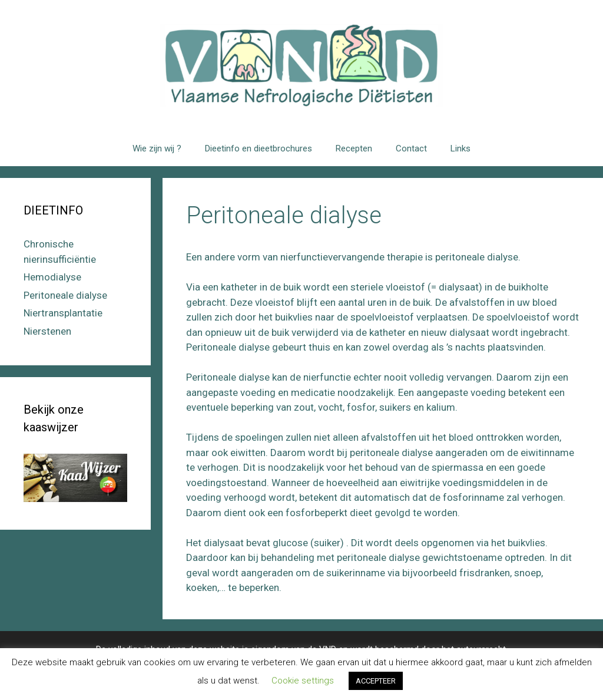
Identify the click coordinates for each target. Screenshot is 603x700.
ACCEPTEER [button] (376, 681)
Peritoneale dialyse (65, 295)
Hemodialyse (52, 277)
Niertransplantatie (63, 313)
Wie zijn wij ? (157, 148)
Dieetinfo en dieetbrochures (259, 148)
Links (460, 148)
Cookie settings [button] (303, 681)
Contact (411, 148)
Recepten (354, 148)
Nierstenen (47, 331)
